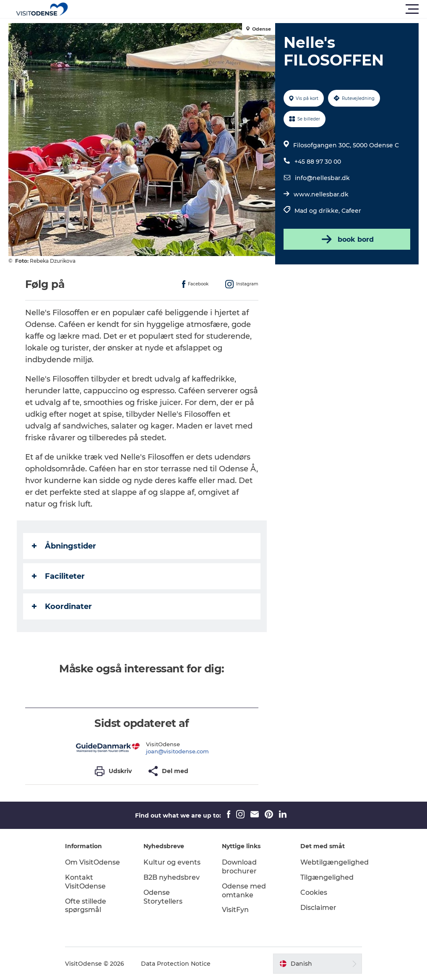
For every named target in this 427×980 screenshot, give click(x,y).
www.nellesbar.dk (321, 194)
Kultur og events (172, 862)
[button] (251, 9)
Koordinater (62, 606)
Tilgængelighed (327, 877)
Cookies (314, 892)
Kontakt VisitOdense (85, 882)
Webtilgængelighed (335, 862)
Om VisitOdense (92, 862)
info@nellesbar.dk (322, 178)
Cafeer (351, 211)
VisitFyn (235, 910)
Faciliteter (58, 576)
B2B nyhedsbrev (172, 877)
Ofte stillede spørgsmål (86, 906)
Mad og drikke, (318, 211)
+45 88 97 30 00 (318, 162)
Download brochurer (239, 867)
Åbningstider (64, 546)
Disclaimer (318, 908)
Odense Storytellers (163, 897)
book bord (347, 239)
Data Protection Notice (176, 964)
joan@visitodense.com (177, 751)
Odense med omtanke (244, 891)
